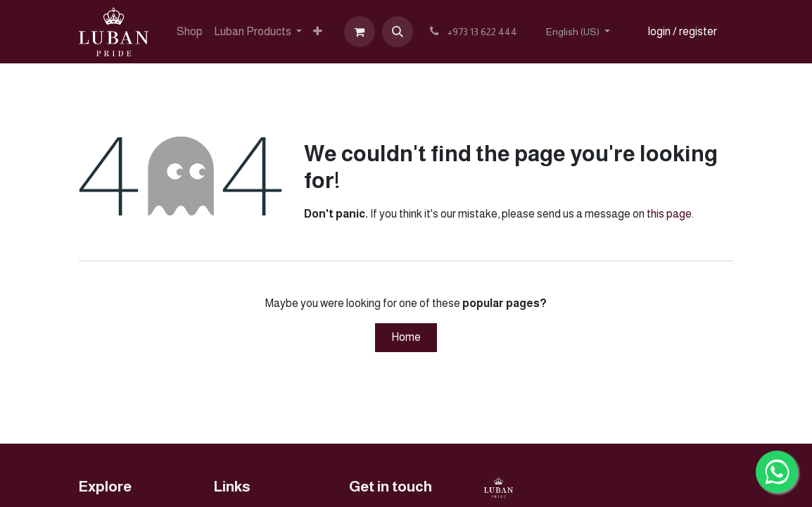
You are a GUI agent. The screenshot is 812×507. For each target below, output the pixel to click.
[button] (398, 32)
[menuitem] (190, 32)
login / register (683, 31)
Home (406, 337)
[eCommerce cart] (360, 32)
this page (669, 214)
